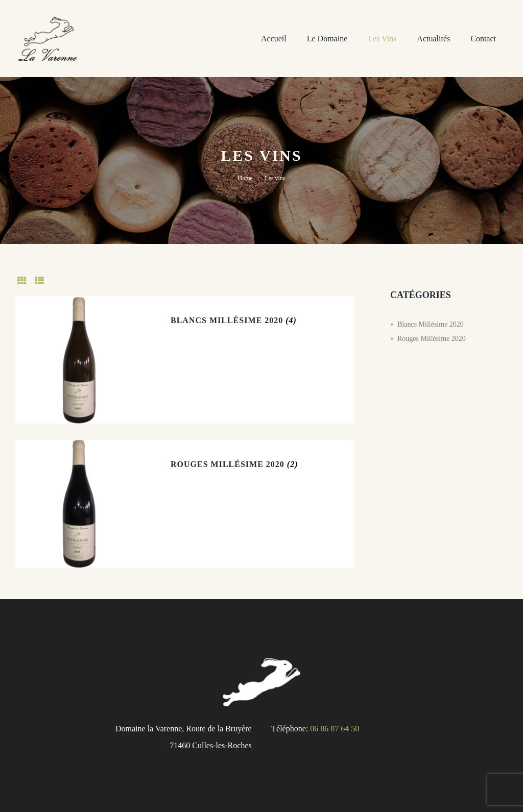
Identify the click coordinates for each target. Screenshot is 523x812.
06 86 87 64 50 (335, 729)
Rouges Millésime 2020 (228, 464)
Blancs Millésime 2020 (227, 320)
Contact (483, 39)
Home (245, 178)
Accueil (274, 39)
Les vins (382, 39)
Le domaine (327, 39)
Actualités (433, 39)
